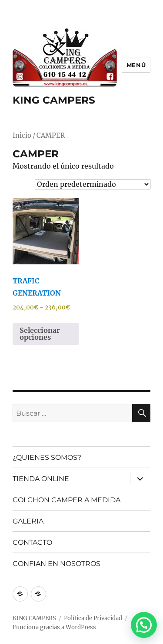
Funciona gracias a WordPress (54, 627)
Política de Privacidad (93, 618)
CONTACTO (32, 542)
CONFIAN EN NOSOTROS (57, 564)
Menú (136, 65)
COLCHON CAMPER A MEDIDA (67, 500)
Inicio (22, 136)
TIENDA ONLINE (41, 479)
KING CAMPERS (54, 100)
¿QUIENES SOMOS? (47, 457)
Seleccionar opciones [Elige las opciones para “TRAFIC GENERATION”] (40, 334)
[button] (144, 625)
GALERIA (28, 521)
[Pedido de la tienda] (93, 184)
